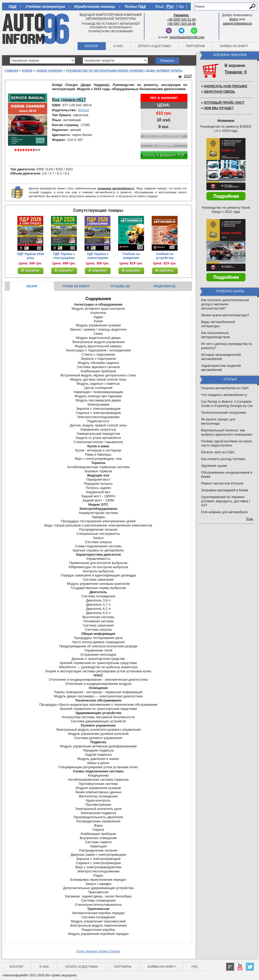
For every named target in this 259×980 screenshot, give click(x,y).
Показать (167, 61)
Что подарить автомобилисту (224, 395)
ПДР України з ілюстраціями (64, 256)
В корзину (30, 270)
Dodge (27, 71)
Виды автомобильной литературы (218, 324)
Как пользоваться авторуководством (216, 335)
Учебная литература (45, 7)
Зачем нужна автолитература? (225, 315)
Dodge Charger (49, 71)
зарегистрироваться (237, 23)
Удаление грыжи (214, 466)
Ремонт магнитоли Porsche (222, 483)
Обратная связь (220, 92)
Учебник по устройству (165, 256)
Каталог (92, 46)
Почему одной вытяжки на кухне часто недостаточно (227, 443)
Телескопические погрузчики (224, 413)
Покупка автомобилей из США (225, 388)
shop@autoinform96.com (187, 37)
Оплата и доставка (154, 46)
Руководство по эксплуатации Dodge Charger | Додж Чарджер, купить (124, 71)
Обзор (32, 286)
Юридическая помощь (95, 7)
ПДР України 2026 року (30, 256)
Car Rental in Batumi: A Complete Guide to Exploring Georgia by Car (227, 404)
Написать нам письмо (226, 86)
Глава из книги (76, 286)
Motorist (83, 110)
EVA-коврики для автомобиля (225, 512)
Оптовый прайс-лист (224, 103)
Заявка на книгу (234, 46)
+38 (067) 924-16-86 (181, 24)
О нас (118, 46)
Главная (12, 71)
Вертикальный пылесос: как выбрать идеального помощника (227, 432)
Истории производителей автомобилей (221, 357)
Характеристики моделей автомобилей (221, 368)
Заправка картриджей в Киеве (225, 490)
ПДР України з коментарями (98, 256)
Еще (250, 519)
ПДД (12, 7)
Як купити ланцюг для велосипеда (218, 421)
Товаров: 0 (236, 72)
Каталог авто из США (218, 452)
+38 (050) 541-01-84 (181, 20)
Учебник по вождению (131, 256)
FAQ (194, 967)
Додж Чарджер (87, 951)
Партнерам (195, 46)
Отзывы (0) (120, 286)
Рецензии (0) (165, 286)
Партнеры (123, 967)
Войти (234, 19)
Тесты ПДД (135, 7)
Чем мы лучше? (219, 108)
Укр (181, 7)
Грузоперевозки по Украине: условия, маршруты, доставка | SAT (226, 501)
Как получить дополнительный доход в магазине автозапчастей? (225, 304)
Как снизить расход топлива (223, 459)
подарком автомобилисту (116, 188)
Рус (170, 6)
